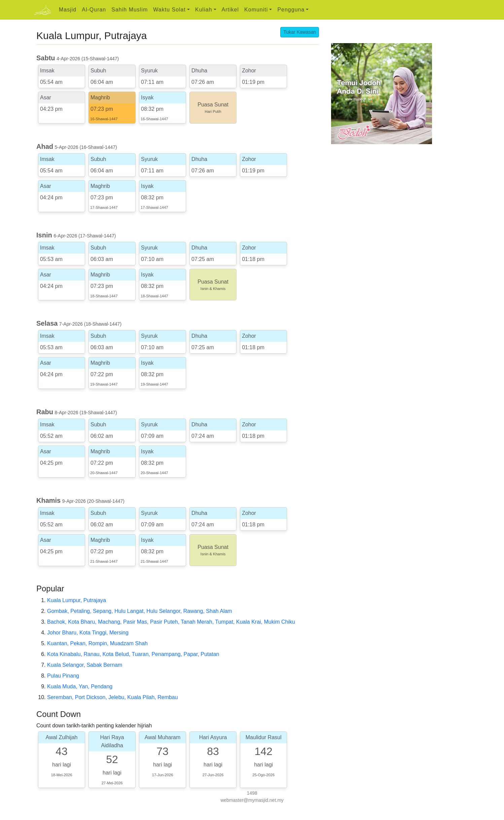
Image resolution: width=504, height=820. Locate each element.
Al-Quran (94, 10)
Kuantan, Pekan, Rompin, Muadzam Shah (97, 643)
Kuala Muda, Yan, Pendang (80, 686)
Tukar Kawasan (300, 32)
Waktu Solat (169, 10)
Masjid (68, 10)
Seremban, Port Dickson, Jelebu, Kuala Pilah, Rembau (113, 697)
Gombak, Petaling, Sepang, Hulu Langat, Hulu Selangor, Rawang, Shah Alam (140, 611)
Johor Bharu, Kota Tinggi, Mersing (88, 633)
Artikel (230, 10)
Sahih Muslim (130, 10)
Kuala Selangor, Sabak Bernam (85, 665)
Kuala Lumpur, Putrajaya (77, 600)
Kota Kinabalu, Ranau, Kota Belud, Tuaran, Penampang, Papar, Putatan (133, 654)
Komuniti (256, 10)
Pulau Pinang (63, 676)
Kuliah (204, 10)
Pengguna (291, 10)
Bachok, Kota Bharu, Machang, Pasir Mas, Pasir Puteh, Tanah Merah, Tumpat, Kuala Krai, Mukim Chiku (171, 622)
